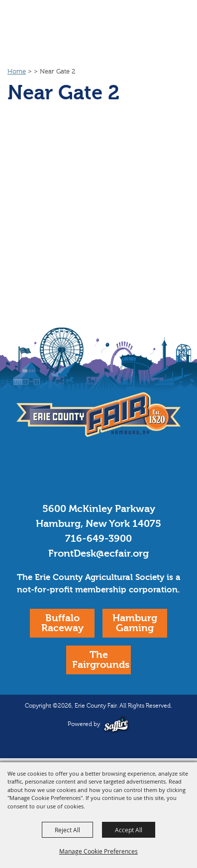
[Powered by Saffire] (116, 724)
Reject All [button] (67, 830)
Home (17, 72)
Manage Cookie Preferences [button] (98, 851)
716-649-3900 (98, 539)
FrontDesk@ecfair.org (98, 553)
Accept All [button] (129, 830)
